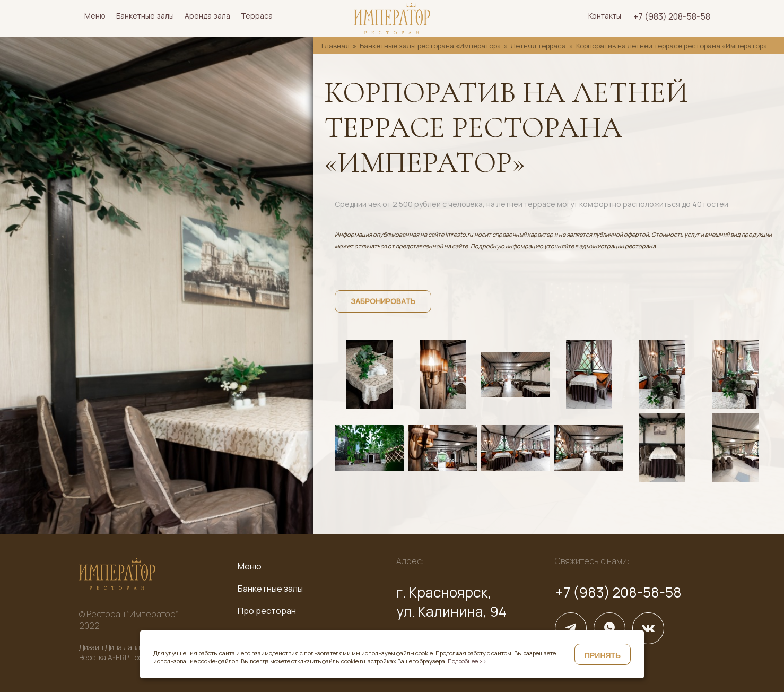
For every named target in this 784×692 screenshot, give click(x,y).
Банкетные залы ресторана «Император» (430, 46)
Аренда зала (207, 16)
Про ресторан (267, 611)
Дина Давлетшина (135, 647)
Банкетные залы (145, 16)
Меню (95, 16)
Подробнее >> (467, 661)
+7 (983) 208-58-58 (672, 16)
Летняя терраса (538, 46)
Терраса (257, 16)
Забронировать (383, 301)
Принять (603, 655)
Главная (336, 46)
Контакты (605, 16)
